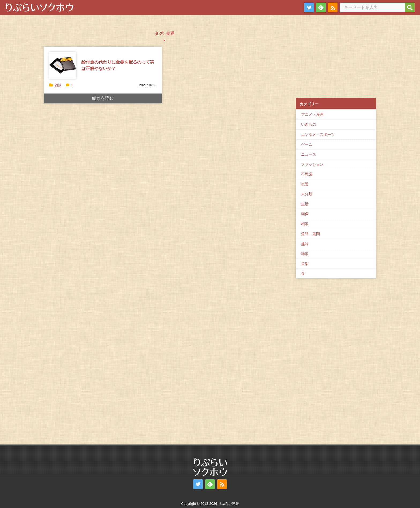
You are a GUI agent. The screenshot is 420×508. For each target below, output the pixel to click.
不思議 (307, 174)
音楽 (305, 264)
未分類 (307, 194)
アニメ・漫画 (312, 114)
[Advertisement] (336, 59)
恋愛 (305, 184)
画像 (305, 214)
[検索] (410, 8)
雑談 (58, 85)
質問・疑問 (310, 234)
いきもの (309, 124)
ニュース (309, 154)
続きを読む (103, 98)
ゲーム (307, 144)
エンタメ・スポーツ (318, 135)
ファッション (312, 164)
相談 (305, 224)
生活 (305, 204)
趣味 (305, 244)
